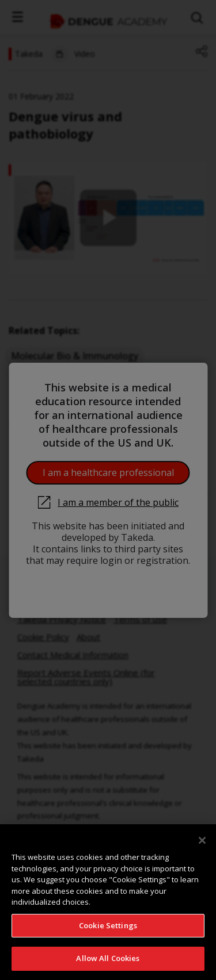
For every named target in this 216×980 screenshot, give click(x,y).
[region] (108, 902)
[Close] (202, 840)
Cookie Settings (108, 925)
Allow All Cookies (108, 958)
